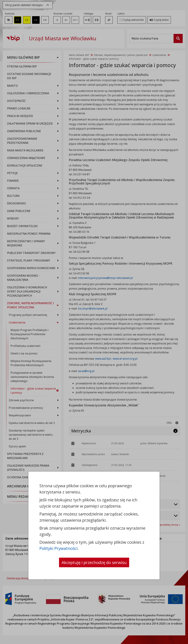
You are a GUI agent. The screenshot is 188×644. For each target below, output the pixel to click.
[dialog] (94, 322)
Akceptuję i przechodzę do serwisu (94, 562)
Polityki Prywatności (58, 548)
